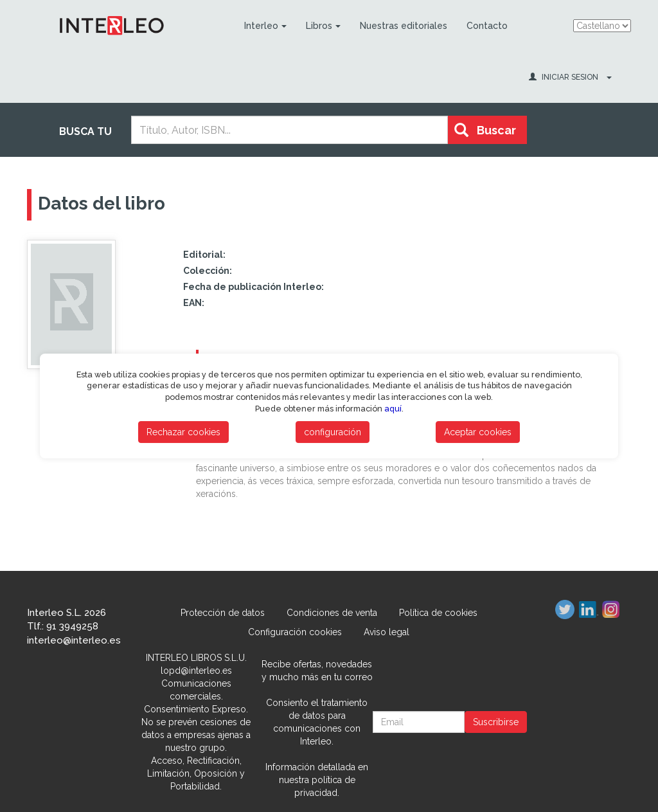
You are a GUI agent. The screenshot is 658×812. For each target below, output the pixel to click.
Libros (323, 26)
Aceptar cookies (478, 432)
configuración (333, 432)
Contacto (487, 26)
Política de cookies (438, 613)
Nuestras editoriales (404, 26)
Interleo (265, 26)
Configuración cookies (295, 632)
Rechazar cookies (183, 432)
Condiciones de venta (332, 613)
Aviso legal (387, 632)
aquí (393, 409)
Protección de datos (223, 613)
